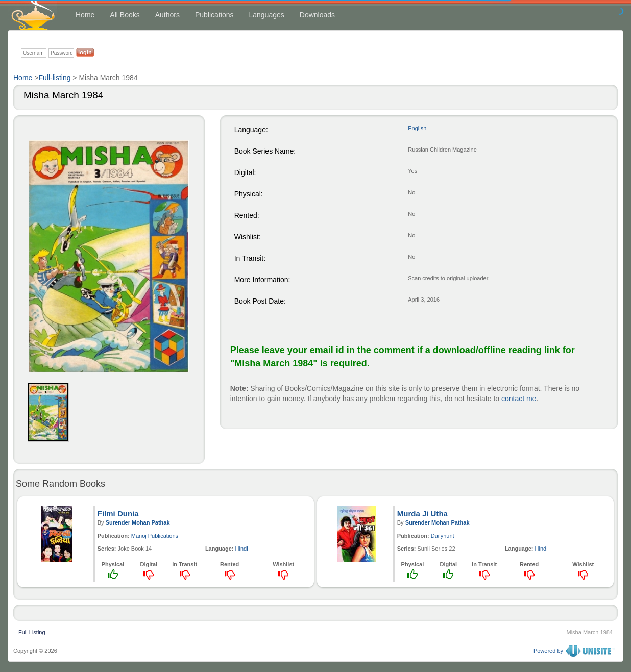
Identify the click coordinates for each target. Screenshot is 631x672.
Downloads (317, 15)
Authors (167, 15)
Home (85, 15)
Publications (214, 15)
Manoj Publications (155, 536)
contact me (519, 399)
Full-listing (54, 78)
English (417, 128)
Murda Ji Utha (422, 514)
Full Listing (32, 631)
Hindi (242, 549)
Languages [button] (266, 15)
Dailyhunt (443, 536)
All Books (125, 15)
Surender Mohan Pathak (138, 522)
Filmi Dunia (118, 514)
